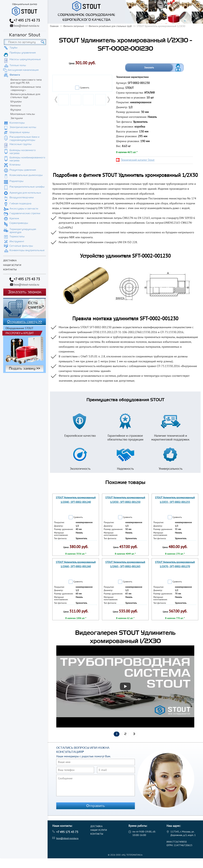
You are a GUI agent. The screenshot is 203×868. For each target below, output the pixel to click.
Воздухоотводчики (22, 197)
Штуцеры (16, 102)
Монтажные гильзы (23, 114)
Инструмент (17, 241)
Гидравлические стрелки (25, 213)
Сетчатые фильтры (21, 246)
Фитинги (15, 75)
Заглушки (16, 118)
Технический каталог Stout (138, 160)
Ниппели (16, 106)
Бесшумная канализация (23, 70)
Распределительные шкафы (27, 187)
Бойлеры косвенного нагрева (23, 152)
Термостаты (17, 237)
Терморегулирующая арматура (23, 231)
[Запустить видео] (125, 686)
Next (108, 100)
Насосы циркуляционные (25, 59)
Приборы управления (23, 53)
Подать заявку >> (25, 368)
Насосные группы (21, 144)
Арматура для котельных (25, 193)
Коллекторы (17, 123)
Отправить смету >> (25, 322)
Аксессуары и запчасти (24, 209)
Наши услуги (12, 265)
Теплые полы (18, 65)
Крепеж (14, 218)
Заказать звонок (25, 292)
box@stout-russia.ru (27, 26)
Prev (56, 100)
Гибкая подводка (20, 204)
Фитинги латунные (74, 26)
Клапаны (15, 165)
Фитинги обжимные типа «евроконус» (26, 88)
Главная (54, 26)
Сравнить (85, 88)
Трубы (13, 48)
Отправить (96, 806)
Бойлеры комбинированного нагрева (27, 159)
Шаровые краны (20, 132)
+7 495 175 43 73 (27, 20)
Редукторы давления (23, 170)
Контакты (10, 270)
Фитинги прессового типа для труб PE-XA (26, 81)
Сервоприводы (19, 223)
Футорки (16, 110)
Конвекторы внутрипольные (27, 250)
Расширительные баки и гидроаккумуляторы (24, 138)
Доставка (10, 261)
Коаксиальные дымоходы (26, 175)
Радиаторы (16, 181)
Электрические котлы (23, 127)
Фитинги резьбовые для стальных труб (25, 96)
